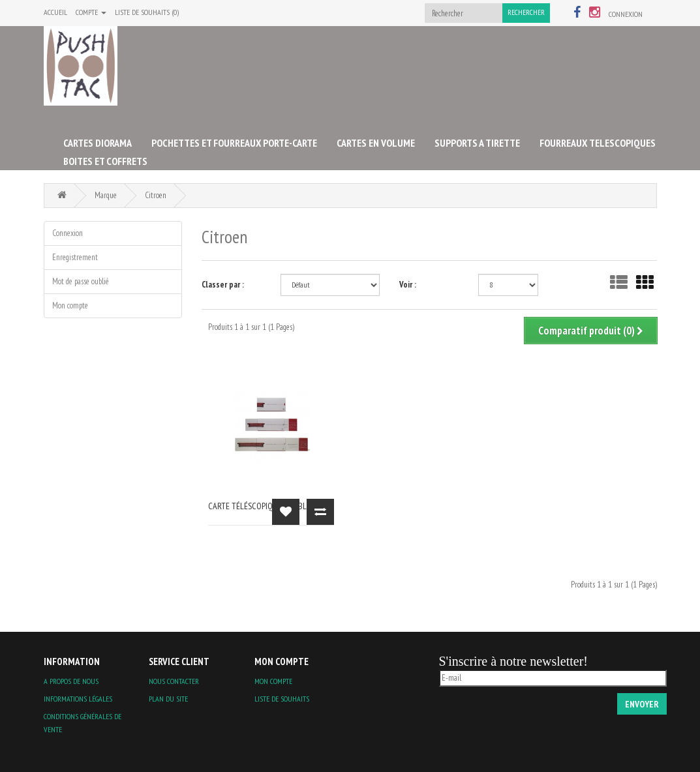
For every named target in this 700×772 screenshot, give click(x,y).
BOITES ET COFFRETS (105, 161)
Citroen (156, 195)
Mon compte (70, 305)
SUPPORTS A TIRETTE (477, 143)
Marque (106, 195)
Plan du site (168, 699)
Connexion (626, 14)
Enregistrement (75, 257)
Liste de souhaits (282, 699)
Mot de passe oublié (81, 281)
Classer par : (223, 285)
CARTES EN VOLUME (376, 143)
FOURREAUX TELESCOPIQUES (598, 143)
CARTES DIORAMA (98, 143)
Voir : (408, 285)
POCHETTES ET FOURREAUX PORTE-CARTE (234, 143)
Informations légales (78, 699)
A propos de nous (71, 681)
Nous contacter (174, 681)
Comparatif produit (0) (591, 331)
